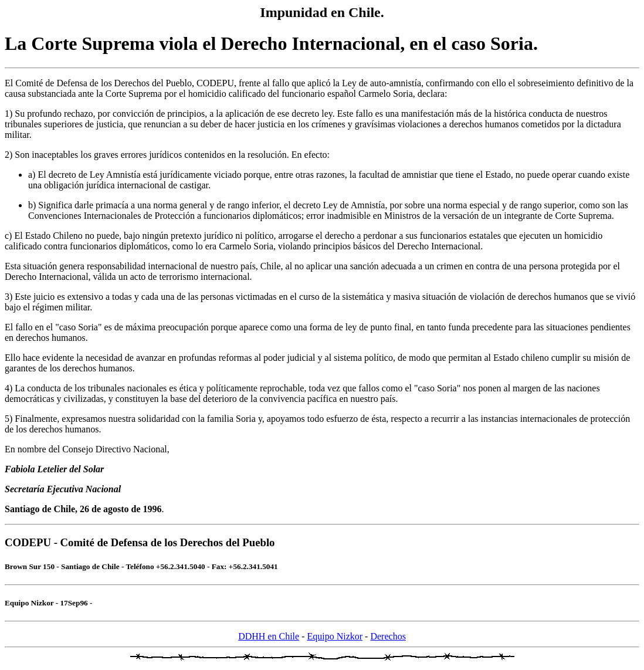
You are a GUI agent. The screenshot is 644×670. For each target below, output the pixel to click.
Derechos (388, 636)
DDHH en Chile (269, 636)
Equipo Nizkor (335, 636)
